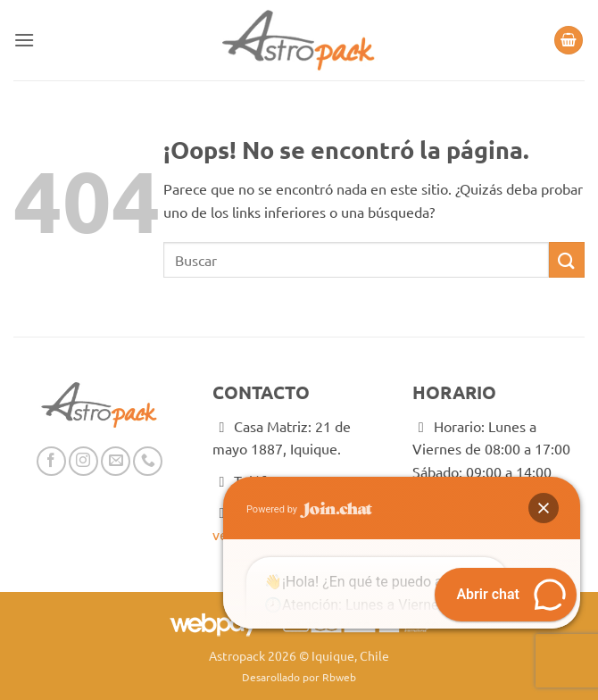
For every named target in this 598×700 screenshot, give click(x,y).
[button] (24, 40)
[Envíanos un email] (116, 461)
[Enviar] (567, 259)
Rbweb (339, 677)
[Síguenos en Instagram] (83, 461)
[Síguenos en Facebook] (51, 461)
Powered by (309, 400)
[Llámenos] (148, 461)
